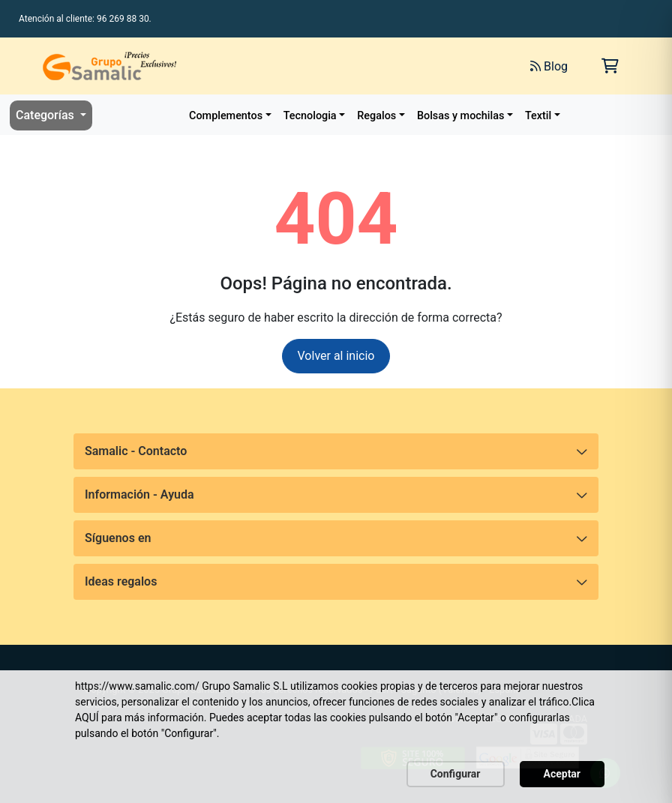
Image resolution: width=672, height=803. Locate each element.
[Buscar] (351, 66)
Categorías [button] (46, 115)
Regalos (376, 116)
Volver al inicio (336, 356)
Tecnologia (310, 116)
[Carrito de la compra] (610, 66)
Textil (538, 116)
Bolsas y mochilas (460, 116)
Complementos (226, 116)
